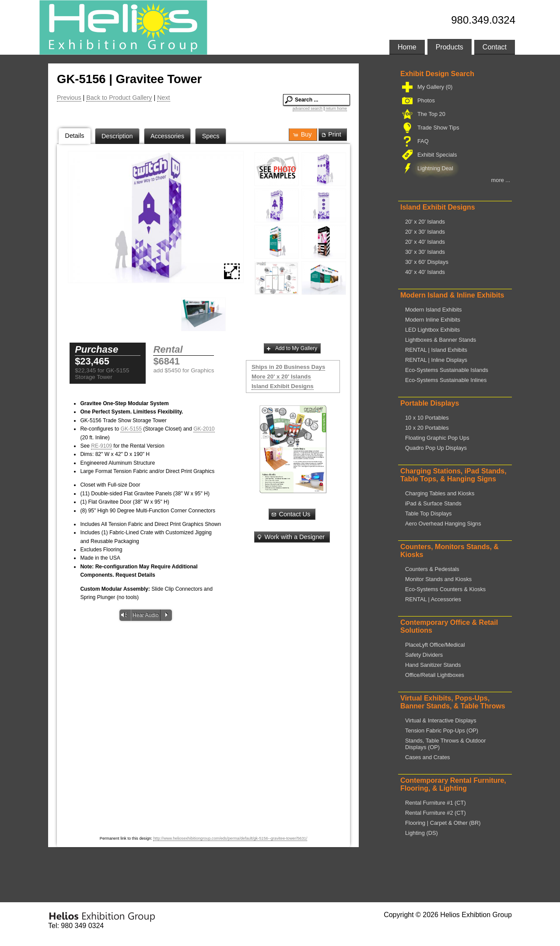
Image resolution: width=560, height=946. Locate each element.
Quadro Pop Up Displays (436, 448)
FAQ (422, 141)
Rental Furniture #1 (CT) (436, 803)
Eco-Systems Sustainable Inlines (446, 380)
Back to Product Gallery (119, 98)
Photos (425, 100)
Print (331, 134)
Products (450, 47)
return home (336, 109)
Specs (211, 136)
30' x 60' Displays (427, 262)
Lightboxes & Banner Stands (441, 340)
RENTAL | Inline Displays (436, 360)
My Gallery (434, 87)
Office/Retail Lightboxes (435, 675)
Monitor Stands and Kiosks (438, 579)
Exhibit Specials (436, 155)
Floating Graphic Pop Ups (437, 438)
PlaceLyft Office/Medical (435, 645)
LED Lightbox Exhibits (432, 330)
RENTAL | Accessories (433, 599)
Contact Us (290, 514)
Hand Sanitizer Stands (433, 665)
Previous (69, 98)
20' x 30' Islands (425, 232)
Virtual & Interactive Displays (441, 720)
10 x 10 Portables (427, 418)
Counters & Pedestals (432, 569)
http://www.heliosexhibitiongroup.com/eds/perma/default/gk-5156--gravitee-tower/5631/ (230, 838)
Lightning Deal (434, 168)
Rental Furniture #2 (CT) (436, 813)
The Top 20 (430, 114)
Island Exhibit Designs (283, 386)
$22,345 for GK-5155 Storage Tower (102, 374)
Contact (495, 47)
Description (117, 136)
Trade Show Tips (437, 128)
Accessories (167, 136)
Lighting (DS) (422, 833)
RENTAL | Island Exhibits (436, 350)
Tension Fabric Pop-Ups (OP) (442, 731)
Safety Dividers (424, 655)
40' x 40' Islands (425, 272)
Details (75, 136)
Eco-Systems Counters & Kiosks (445, 589)
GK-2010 (204, 429)
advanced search (308, 109)
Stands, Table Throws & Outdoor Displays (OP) (445, 744)
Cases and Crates (427, 757)
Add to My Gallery (291, 348)
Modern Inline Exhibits (433, 320)
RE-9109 (101, 446)
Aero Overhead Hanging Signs (443, 524)
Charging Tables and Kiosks (440, 493)
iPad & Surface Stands (433, 503)
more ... (501, 180)
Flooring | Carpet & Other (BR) (443, 823)
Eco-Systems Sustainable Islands (447, 370)
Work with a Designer (290, 537)
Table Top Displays (428, 513)
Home (407, 47)
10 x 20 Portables (427, 428)
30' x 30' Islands (425, 252)
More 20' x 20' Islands (281, 377)
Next (163, 98)
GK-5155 (131, 429)
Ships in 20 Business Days (289, 367)
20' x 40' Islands (425, 242)
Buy (302, 134)
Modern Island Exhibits (433, 310)
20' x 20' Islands (425, 222)
